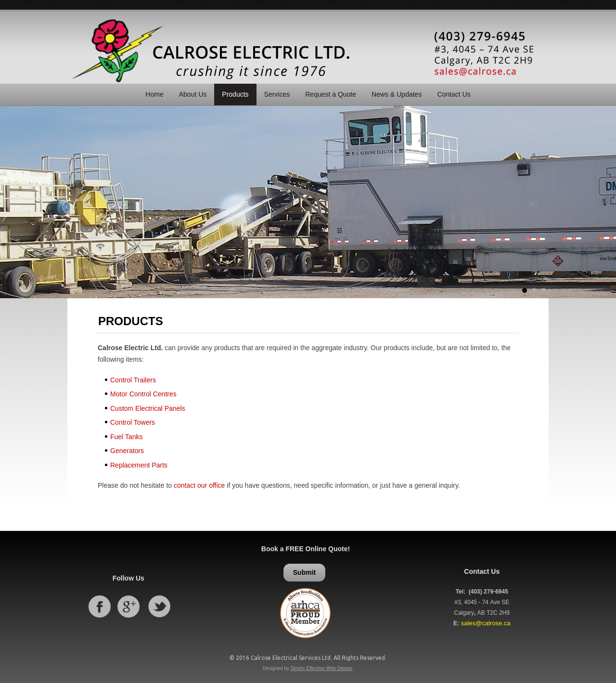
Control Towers (133, 422)
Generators (127, 451)
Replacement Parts (139, 465)
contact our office (199, 485)
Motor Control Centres (143, 394)
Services (277, 94)
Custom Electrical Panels (148, 408)
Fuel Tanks (126, 437)
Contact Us (454, 94)
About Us (193, 94)
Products (235, 94)
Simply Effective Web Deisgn (321, 668)
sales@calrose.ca (486, 623)
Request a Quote (331, 94)
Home (154, 94)
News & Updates (397, 94)
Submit (304, 572)
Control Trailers (133, 380)
